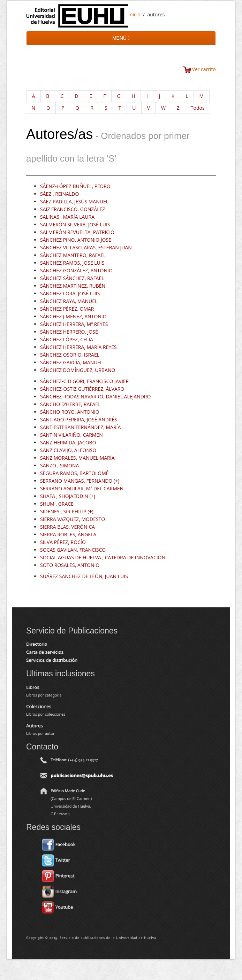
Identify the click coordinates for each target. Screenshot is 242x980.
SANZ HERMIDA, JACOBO (68, 442)
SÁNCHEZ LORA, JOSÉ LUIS (70, 293)
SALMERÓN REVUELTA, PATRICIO (77, 232)
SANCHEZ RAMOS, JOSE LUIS (72, 263)
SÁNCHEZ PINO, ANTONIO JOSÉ (76, 240)
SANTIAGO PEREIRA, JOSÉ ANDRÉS (79, 419)
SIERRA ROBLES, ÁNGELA (68, 534)
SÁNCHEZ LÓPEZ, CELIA (67, 339)
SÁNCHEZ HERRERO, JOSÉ (69, 332)
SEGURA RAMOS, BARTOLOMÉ (74, 473)
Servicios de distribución (52, 660)
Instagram (59, 891)
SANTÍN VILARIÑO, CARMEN (71, 435)
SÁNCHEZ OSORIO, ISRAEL (70, 355)
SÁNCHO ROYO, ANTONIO (70, 412)
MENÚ (121, 38)
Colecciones (39, 706)
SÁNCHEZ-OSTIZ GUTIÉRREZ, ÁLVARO (82, 389)
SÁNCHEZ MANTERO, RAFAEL (73, 255)
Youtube (57, 907)
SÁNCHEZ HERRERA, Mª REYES (74, 324)
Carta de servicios (45, 652)
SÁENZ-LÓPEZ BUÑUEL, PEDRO (75, 186)
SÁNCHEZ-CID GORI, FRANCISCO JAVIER (84, 381)
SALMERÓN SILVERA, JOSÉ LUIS (75, 224)
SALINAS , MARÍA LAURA (67, 217)
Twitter (56, 860)
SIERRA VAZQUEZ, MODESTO (73, 519)
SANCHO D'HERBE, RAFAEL (70, 404)
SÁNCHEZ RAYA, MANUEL (69, 301)
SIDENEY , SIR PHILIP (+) (67, 511)
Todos (198, 108)
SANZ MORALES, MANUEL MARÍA (77, 458)
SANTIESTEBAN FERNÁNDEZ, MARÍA (80, 427)
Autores (34, 725)
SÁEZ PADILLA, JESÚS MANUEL (74, 201)
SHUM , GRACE (57, 504)
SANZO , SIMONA (59, 465)
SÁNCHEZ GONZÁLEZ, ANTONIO (76, 270)
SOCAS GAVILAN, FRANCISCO (73, 550)
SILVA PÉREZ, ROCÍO (63, 542)
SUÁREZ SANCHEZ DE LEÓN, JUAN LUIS (84, 576)
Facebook (59, 844)
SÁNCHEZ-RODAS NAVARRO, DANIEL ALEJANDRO (95, 396)
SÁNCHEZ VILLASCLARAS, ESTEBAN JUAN (86, 247)
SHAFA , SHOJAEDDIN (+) (68, 496)
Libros (33, 687)
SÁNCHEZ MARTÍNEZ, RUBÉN (73, 286)
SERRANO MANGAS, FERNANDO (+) (80, 481)
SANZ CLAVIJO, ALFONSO (68, 450)
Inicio (134, 14)
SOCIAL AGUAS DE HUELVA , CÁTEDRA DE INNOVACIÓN (103, 557)
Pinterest (58, 876)
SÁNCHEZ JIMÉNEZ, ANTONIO (73, 316)
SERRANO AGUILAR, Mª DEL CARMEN (82, 488)
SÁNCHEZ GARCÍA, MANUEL (71, 362)
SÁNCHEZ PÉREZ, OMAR (67, 309)
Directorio (37, 644)
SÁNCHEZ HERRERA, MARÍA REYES (78, 347)
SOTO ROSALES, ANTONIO (70, 565)
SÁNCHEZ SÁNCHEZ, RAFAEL (72, 278)
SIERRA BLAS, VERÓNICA (67, 527)
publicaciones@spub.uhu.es (82, 775)
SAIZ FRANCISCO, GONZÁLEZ (73, 209)
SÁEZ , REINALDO (59, 194)
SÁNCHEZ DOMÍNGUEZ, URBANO (78, 370)
